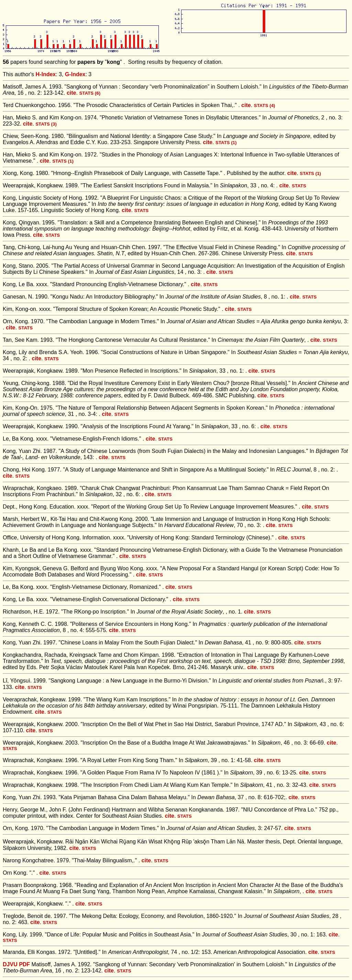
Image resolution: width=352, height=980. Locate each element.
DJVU (10, 964)
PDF (24, 964)
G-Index (75, 74)
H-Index (46, 74)
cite (71, 93)
